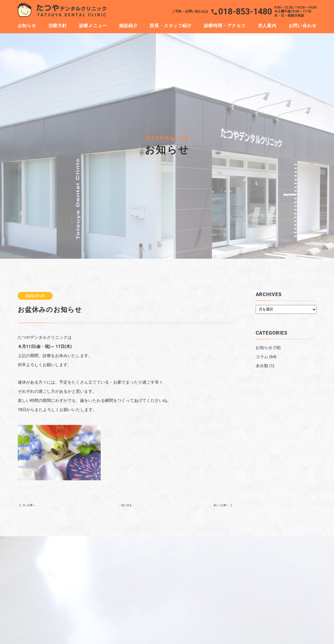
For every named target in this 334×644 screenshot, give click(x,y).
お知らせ (27, 26)
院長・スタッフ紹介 (171, 26)
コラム (262, 357)
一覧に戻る (125, 507)
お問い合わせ (303, 26)
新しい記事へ (219, 507)
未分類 (262, 366)
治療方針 (58, 26)
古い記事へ (31, 507)
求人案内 (267, 26)
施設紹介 (128, 26)
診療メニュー (93, 26)
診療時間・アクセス (225, 26)
